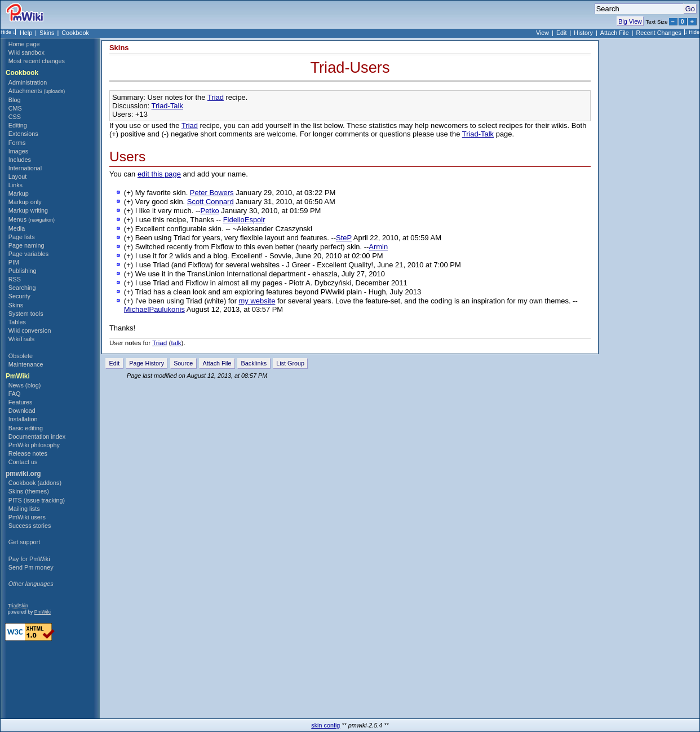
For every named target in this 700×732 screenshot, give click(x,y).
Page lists (22, 237)
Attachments (37, 91)
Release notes (28, 453)
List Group (290, 363)
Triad (216, 97)
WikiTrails (21, 339)
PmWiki (18, 376)
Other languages (31, 584)
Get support (24, 542)
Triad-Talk (167, 106)
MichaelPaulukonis (154, 309)
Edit (562, 33)
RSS (15, 279)
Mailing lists (24, 509)
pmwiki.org (23, 474)
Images (18, 151)
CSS (15, 117)
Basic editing (26, 428)
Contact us (23, 462)
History (583, 33)
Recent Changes (659, 33)
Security (19, 296)
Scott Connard (211, 202)
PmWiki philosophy (34, 445)
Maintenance (26, 364)
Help (26, 33)
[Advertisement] (47, 664)
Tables (17, 322)
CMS (15, 108)
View (542, 33)
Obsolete (21, 356)
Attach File (615, 33)
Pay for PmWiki (29, 559)
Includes (20, 160)
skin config (325, 725)
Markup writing (28, 210)
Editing (18, 125)
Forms (17, 143)
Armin (378, 247)
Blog (15, 100)
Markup (19, 193)
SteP (344, 238)
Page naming (26, 245)
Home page (24, 44)
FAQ (15, 394)
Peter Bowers (212, 193)
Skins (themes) (29, 491)
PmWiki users (27, 517)
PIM (14, 262)
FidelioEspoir (244, 220)
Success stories (30, 526)
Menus (32, 219)
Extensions (23, 134)
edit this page (159, 174)
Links (15, 185)
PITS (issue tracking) (37, 500)
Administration (28, 82)
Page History (147, 363)
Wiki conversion (30, 330)
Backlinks (254, 363)
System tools (26, 314)
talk (176, 343)
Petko (210, 211)
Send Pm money (31, 567)
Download (22, 411)
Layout (17, 177)
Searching (22, 288)
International (25, 168)
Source (183, 363)
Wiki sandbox (26, 52)
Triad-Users (350, 67)
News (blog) (25, 385)
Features (21, 402)
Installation (23, 419)
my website (257, 301)
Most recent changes (37, 61)
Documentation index (37, 436)
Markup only (25, 202)
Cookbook (75, 33)
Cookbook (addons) (35, 483)
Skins (47, 33)
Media (17, 228)
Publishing (23, 271)
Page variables (28, 254)
